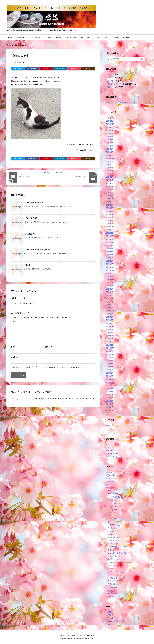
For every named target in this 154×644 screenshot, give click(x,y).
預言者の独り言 (113, 584)
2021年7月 (110, 283)
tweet (108, 426)
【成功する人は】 (31, 218)
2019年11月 (110, 345)
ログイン (109, 447)
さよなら (113, 500)
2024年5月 (110, 177)
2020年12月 (110, 304)
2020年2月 (110, 336)
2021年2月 (110, 298)
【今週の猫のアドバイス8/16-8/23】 (119, 475)
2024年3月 (110, 183)
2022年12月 (110, 230)
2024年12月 (110, 158)
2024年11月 (110, 161)
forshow (91, 150)
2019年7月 (110, 357)
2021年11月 (110, 270)
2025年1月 (110, 155)
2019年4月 (110, 367)
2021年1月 (110, 301)
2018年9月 (110, 388)
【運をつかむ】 (112, 102)
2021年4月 (110, 292)
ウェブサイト (16, 353)
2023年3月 (110, 220)
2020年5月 (110, 326)
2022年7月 (110, 245)
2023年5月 (110, 214)
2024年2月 (110, 186)
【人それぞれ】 (30, 234)
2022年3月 (110, 258)
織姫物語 (109, 491)
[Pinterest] (46, 69)
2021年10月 (110, 273)
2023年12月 (110, 192)
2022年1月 (110, 264)
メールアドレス (48, 343)
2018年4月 (110, 404)
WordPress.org (112, 457)
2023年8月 (110, 205)
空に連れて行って (114, 572)
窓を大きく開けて (114, 581)
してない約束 (113, 509)
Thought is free (89, 639)
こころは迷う (113, 503)
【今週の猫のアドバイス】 (34, 202)
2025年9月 (110, 130)
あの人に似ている (114, 494)
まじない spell (111, 478)
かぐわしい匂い (115, 556)
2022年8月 (110, 242)
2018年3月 (110, 407)
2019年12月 (110, 342)
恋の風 (110, 534)
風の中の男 (112, 590)
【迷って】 (110, 81)
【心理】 (109, 78)
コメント (14, 322)
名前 (13, 343)
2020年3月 (110, 332)
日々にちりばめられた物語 (117, 553)
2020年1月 (110, 339)
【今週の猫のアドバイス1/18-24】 (38, 249)
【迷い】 (27, 265)
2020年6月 (110, 323)
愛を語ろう (112, 550)
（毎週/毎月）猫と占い (114, 596)
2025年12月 (110, 121)
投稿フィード (111, 450)
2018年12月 (110, 379)
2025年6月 (110, 140)
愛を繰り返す (113, 544)
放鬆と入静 (114, 578)
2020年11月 (110, 308)
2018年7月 (110, 395)
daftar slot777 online (127, 102)
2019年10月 (110, 348)
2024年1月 (110, 189)
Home (11, 45)
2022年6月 (110, 248)
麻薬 (111, 568)
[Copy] (88, 69)
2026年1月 (110, 118)
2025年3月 (110, 149)
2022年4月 (110, 255)
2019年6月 (110, 360)
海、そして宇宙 (113, 559)
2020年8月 (110, 317)
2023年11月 (110, 196)
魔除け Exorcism (112, 593)
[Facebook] (32, 69)
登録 (108, 444)
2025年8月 (110, 133)
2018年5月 (110, 401)
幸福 (111, 512)
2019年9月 (110, 351)
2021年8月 (110, 280)
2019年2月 (110, 373)
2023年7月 (110, 208)
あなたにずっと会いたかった (120, 562)
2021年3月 (110, 295)
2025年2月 (110, 152)
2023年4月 (110, 217)
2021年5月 (110, 289)
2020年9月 (110, 314)
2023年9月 (110, 202)
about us (109, 472)
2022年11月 (110, 233)
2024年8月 (110, 171)
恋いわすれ (112, 528)
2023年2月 (110, 224)
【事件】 (109, 87)
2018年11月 (110, 382)
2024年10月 (110, 164)
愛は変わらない (113, 537)
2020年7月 (110, 320)
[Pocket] (74, 69)
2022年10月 (110, 236)
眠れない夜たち (113, 565)
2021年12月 (110, 267)
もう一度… (114, 519)
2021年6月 (110, 286)
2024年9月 (110, 168)
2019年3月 (110, 370)
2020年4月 (110, 329)
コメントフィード (112, 453)
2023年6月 (110, 211)
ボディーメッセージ (115, 522)
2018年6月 (110, 398)
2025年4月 (110, 146)
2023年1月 (110, 227)
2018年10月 (110, 385)
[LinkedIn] (60, 69)
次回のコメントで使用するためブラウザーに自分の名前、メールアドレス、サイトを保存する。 (47, 364)
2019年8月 (110, 354)
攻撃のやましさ (116, 525)
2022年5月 (110, 252)
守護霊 (112, 531)
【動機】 (109, 75)
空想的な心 (112, 575)
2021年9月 (110, 276)
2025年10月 (110, 127)
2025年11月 (110, 124)
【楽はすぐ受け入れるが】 (115, 84)
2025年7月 (110, 136)
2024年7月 (110, 174)
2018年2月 (110, 410)
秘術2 (108, 488)
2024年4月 (110, 180)
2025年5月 (110, 143)
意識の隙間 (114, 587)
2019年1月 (110, 376)
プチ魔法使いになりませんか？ (117, 481)
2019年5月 (110, 364)
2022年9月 (110, 239)
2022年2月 (110, 261)
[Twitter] (18, 69)
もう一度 (111, 516)
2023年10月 (110, 199)
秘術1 (108, 484)
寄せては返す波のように (118, 547)
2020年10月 (110, 311)
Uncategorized (22, 45)
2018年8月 (110, 392)
